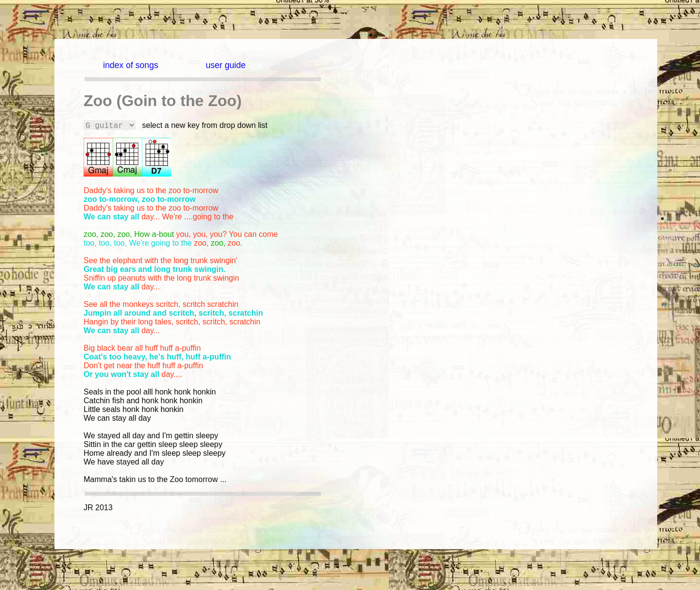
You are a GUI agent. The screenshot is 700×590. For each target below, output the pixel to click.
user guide (226, 65)
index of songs (131, 65)
